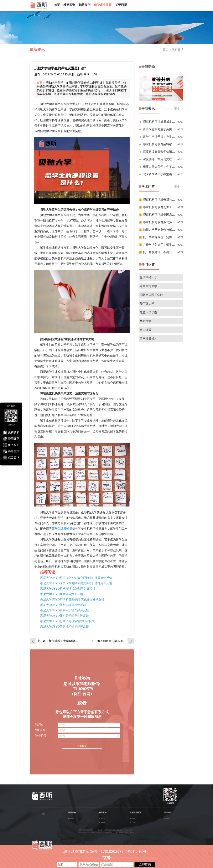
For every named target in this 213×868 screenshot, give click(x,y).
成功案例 (102, 822)
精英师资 (69, 5)
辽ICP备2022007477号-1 (87, 830)
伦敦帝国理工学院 (151, 295)
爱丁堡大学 (147, 304)
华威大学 (146, 321)
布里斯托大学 (149, 286)
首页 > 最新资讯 (173, 49)
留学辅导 (146, 330)
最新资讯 (133, 819)
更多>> (179, 109)
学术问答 (133, 822)
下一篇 (113, 641)
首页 (57, 5)
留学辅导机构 (149, 339)
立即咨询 (145, 864)
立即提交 (82, 746)
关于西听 (121, 5)
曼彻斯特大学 (149, 277)
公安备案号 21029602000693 (106, 830)
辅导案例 (85, 5)
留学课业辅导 (103, 5)
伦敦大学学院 (149, 312)
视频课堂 (102, 819)
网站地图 (119, 830)
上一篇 (58, 641)
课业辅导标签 (128, 830)
